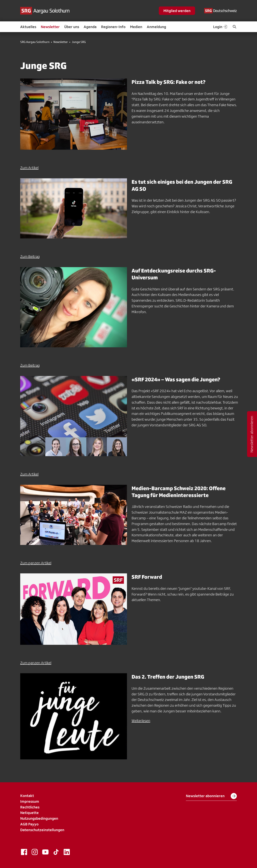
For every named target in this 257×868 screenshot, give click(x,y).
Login (220, 27)
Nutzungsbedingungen (39, 818)
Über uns (72, 27)
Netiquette (29, 813)
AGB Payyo (29, 824)
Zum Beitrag (30, 256)
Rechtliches (30, 807)
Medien (136, 27)
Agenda (90, 27)
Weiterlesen (141, 721)
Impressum (30, 801)
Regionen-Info (113, 27)
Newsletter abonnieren (211, 796)
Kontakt (27, 796)
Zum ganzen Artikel (36, 563)
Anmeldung (156, 27)
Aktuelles (28, 27)
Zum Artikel (29, 168)
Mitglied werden (177, 11)
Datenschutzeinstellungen (42, 830)
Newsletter (50, 27)
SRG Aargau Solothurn (35, 42)
